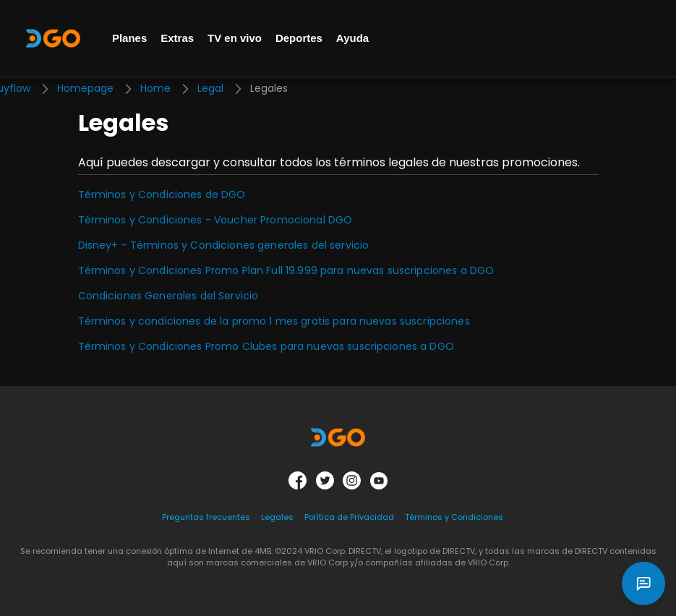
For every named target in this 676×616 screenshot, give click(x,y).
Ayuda (352, 38)
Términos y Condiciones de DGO (162, 194)
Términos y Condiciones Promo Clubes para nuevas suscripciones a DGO (266, 346)
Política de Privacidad (349, 517)
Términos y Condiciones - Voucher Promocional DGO (215, 220)
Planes (129, 38)
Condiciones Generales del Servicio (168, 296)
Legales (277, 517)
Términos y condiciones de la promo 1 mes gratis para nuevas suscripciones (274, 321)
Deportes (299, 38)
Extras (177, 38)
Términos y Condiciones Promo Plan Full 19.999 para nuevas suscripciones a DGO (286, 270)
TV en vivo (235, 38)
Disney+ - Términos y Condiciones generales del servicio (224, 245)
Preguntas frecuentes (206, 517)
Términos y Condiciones (454, 517)
